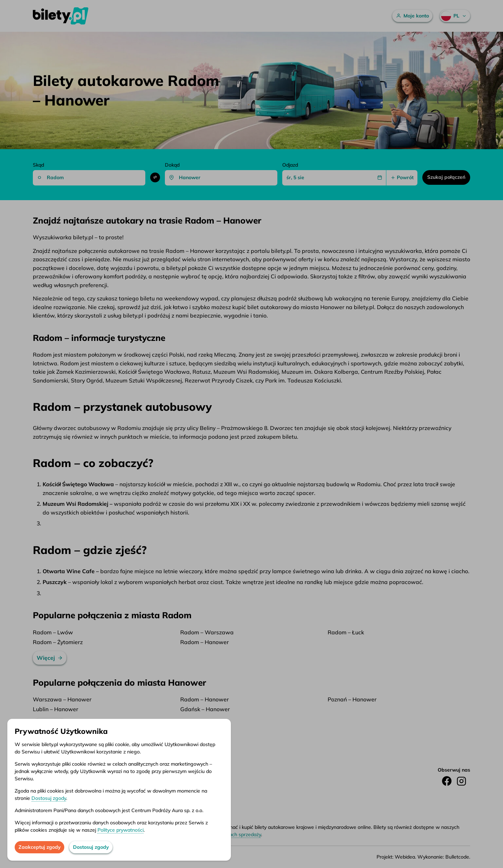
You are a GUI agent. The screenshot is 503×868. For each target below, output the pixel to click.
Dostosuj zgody (49, 798)
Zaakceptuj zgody (40, 847)
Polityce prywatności (121, 830)
